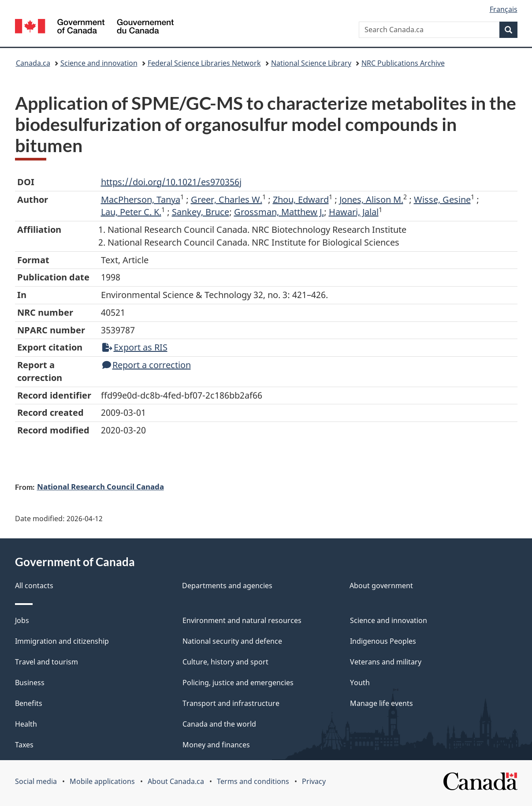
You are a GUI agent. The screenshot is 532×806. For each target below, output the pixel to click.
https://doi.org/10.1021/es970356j (171, 182)
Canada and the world (219, 724)
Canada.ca (33, 63)
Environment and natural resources (242, 620)
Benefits (29, 703)
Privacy (314, 781)
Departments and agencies (227, 586)
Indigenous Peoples (383, 641)
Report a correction (147, 365)
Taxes (24, 745)
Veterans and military (386, 662)
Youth (360, 683)
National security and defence (232, 641)
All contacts (34, 586)
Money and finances (216, 745)
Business (30, 683)
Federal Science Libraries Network (204, 63)
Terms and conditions (253, 781)
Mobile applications (102, 781)
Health (26, 724)
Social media (36, 781)
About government (381, 586)
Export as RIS (135, 347)
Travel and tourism (47, 662)
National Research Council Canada (100, 486)
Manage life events (381, 703)
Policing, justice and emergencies (238, 683)
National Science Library (311, 63)
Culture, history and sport (225, 662)
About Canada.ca (176, 781)
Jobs (22, 620)
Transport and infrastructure (231, 703)
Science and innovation (99, 63)
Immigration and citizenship (62, 641)
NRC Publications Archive (403, 63)
